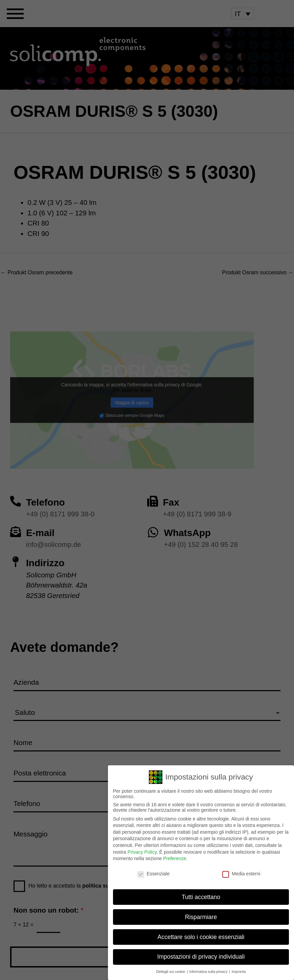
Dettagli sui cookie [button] (171, 971)
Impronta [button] (239, 971)
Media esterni (241, 873)
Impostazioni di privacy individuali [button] (201, 956)
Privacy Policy (142, 851)
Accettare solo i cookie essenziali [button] (201, 936)
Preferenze (175, 858)
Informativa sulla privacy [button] (209, 971)
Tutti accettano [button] (201, 896)
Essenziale (154, 873)
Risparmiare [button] (201, 916)
